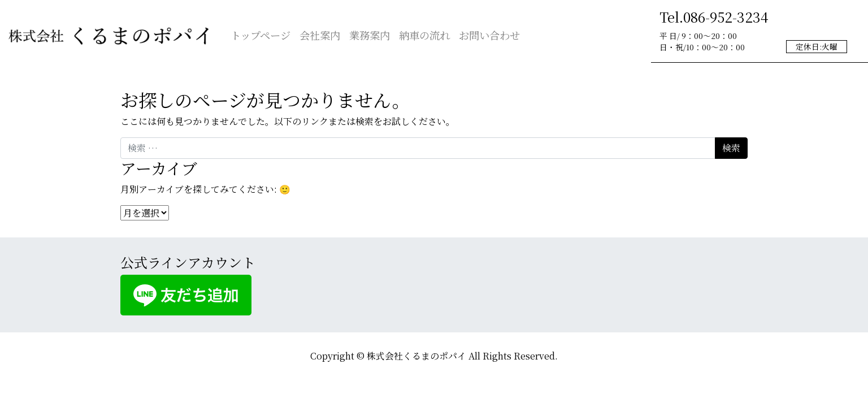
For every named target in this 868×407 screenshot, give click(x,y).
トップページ (261, 35)
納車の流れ (424, 35)
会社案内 (320, 35)
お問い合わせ (489, 35)
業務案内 (370, 35)
